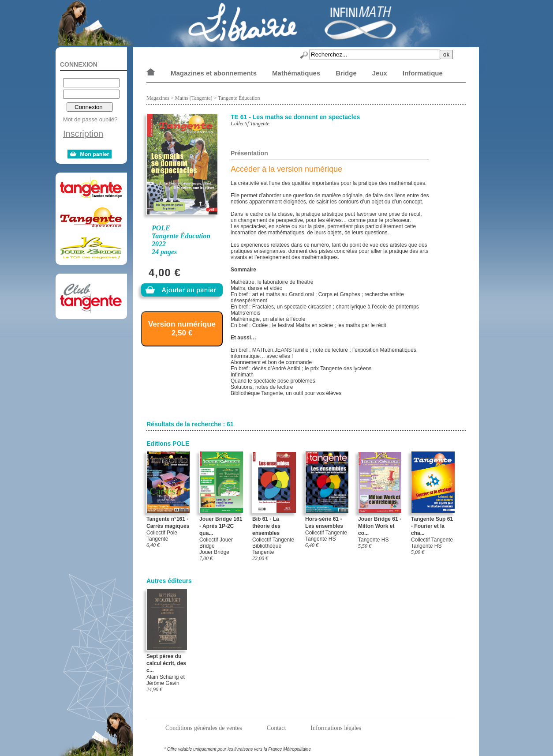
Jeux (380, 73)
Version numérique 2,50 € (182, 329)
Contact (276, 728)
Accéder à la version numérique (286, 169)
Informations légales (336, 728)
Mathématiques (296, 73)
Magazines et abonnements (214, 73)
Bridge (346, 73)
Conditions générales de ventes (204, 728)
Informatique (423, 73)
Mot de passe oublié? (90, 119)
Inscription (83, 134)
